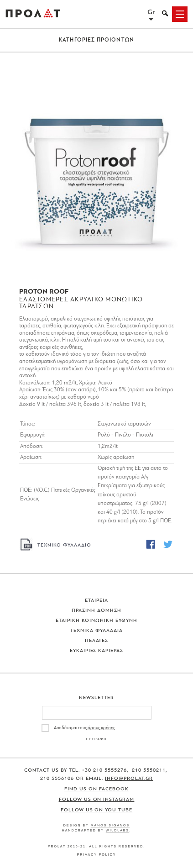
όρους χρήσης (101, 728)
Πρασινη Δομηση (96, 611)
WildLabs (117, 830)
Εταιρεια (96, 601)
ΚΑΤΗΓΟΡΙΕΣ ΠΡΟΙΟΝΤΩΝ (96, 40)
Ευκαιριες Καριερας (97, 651)
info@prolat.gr (129, 779)
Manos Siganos (110, 825)
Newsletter (96, 698)
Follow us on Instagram (97, 800)
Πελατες (97, 641)
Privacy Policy (97, 855)
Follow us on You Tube (97, 810)
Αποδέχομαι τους (84, 728)
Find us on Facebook (96, 789)
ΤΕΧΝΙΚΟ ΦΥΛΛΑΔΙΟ (64, 545)
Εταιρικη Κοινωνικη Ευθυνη (96, 621)
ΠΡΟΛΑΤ (33, 14)
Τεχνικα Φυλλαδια (96, 631)
